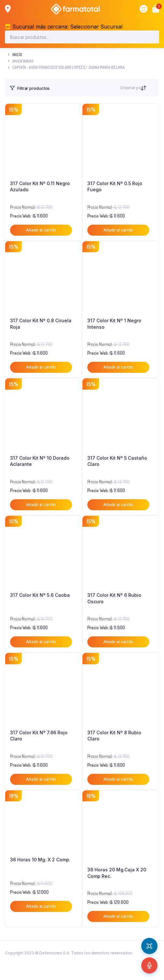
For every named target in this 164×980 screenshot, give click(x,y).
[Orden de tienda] (150, 88)
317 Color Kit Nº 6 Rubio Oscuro (114, 598)
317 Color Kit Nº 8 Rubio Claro (114, 736)
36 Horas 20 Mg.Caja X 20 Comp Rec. (117, 873)
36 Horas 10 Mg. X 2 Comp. (40, 860)
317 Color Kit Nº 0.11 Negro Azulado (40, 187)
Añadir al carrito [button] (41, 230)
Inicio (17, 55)
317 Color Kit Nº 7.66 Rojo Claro (39, 736)
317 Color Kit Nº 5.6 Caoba (40, 595)
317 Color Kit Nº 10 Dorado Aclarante (40, 461)
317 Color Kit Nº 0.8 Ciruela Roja (41, 324)
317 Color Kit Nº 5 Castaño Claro (117, 461)
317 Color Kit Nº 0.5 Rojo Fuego (115, 187)
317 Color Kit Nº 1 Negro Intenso (114, 324)
